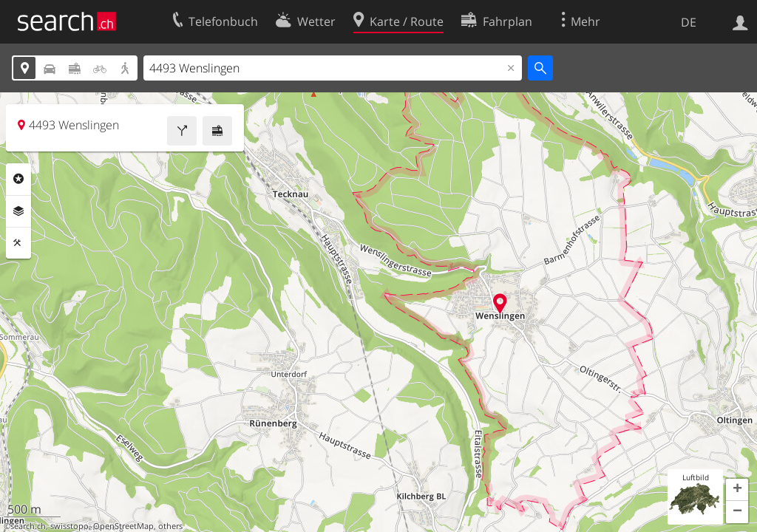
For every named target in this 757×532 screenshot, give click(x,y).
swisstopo (69, 526)
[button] (737, 490)
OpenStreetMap (123, 526)
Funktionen (18, 243)
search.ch (28, 526)
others (170, 526)
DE (689, 22)
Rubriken (18, 179)
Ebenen (18, 211)
